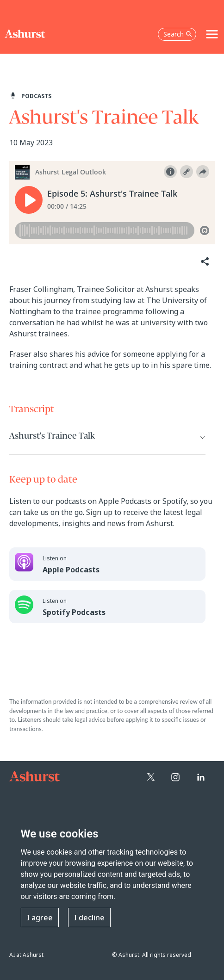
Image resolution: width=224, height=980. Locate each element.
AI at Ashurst (26, 955)
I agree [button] (40, 918)
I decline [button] (89, 918)
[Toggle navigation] (212, 34)
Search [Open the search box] (178, 34)
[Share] (204, 262)
